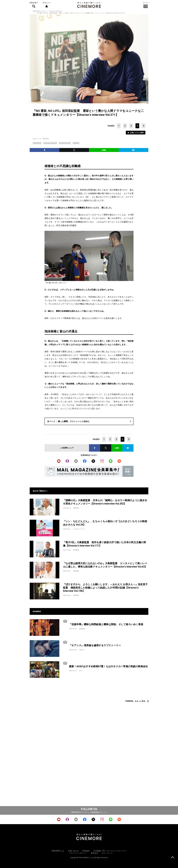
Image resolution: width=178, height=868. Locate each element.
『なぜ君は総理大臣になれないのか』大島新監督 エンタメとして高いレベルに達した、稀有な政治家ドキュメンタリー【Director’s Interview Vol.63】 (105, 565)
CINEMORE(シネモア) (39, 11)
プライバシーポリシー (78, 853)
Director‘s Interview (55, 11)
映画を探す (34, 5)
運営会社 (95, 853)
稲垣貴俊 (82, 629)
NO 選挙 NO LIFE (65, 143)
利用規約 (86, 851)
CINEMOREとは (58, 851)
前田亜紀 (76, 143)
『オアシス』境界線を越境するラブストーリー (95, 645)
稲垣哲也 (46, 139)
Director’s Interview (50, 143)
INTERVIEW (37, 143)
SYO (81, 671)
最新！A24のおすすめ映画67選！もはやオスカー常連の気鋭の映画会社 (108, 666)
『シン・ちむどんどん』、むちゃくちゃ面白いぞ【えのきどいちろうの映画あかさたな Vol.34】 (105, 523)
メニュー (146, 5)
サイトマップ (107, 853)
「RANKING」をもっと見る (135, 701)
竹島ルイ (82, 650)
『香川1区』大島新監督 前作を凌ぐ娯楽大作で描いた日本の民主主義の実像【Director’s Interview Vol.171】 (105, 544)
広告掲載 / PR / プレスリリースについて (110, 851)
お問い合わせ (73, 851)
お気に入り (46, 5)
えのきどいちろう (79, 529)
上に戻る (172, 858)
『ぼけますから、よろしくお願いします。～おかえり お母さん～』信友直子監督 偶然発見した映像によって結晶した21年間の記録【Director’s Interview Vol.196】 (105, 588)
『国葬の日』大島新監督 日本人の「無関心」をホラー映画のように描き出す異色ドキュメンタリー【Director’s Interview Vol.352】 (105, 502)
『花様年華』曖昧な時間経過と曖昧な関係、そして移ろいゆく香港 (106, 624)
